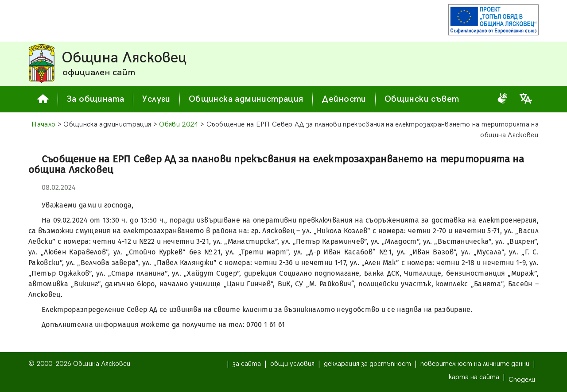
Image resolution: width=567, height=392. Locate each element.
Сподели (522, 380)
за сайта (247, 364)
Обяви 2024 (179, 125)
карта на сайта (474, 377)
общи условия (292, 364)
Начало (43, 125)
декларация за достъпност (367, 364)
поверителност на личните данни (475, 364)
